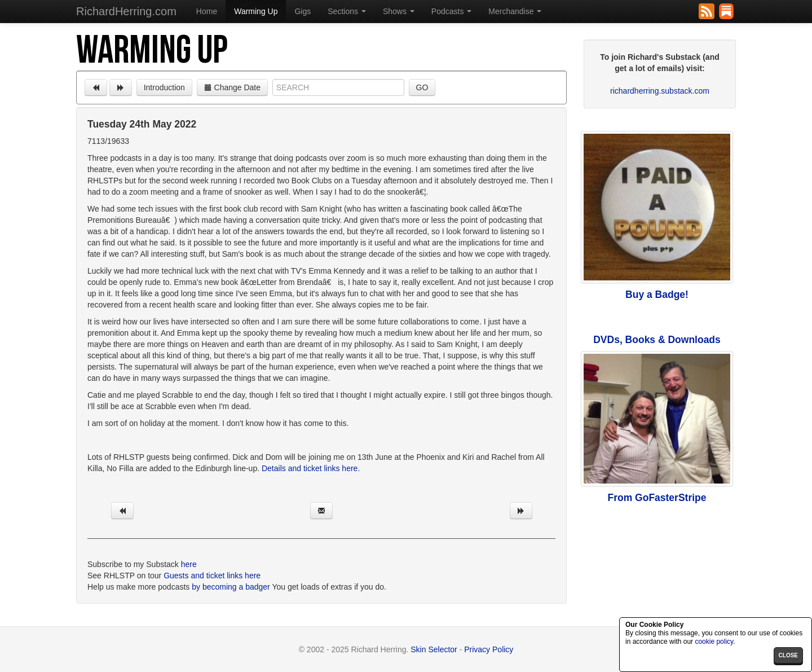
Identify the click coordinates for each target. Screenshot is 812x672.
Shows (399, 11)
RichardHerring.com (126, 11)
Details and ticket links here (310, 468)
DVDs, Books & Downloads (657, 340)
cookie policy (714, 642)
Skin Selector (434, 649)
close (788, 655)
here (189, 564)
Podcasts (451, 11)
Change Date (232, 87)
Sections (347, 11)
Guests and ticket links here (212, 576)
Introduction (164, 87)
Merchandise (515, 11)
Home (207, 11)
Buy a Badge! (657, 295)
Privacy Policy (489, 649)
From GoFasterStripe (657, 498)
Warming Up (256, 11)
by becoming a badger (231, 587)
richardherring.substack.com (660, 91)
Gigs (303, 11)
